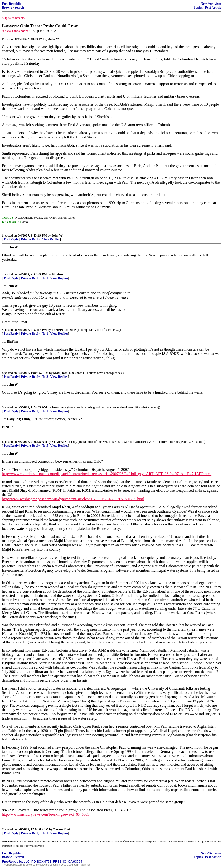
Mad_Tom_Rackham (68, 373)
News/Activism (211, 4)
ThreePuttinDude (64, 330)
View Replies (51, 239)
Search (19, 7)
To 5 (45, 446)
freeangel (58, 407)
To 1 (45, 278)
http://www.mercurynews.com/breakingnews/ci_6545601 (46, 814)
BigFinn (57, 274)
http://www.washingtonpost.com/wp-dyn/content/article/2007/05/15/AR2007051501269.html (73, 499)
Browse (7, 7)
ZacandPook (62, 829)
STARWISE (60, 442)
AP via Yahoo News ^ (16, 31)
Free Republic (12, 4)
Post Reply (11, 239)
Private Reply (30, 239)
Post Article (213, 7)
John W (57, 236)
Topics (198, 7)
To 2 (45, 377)
